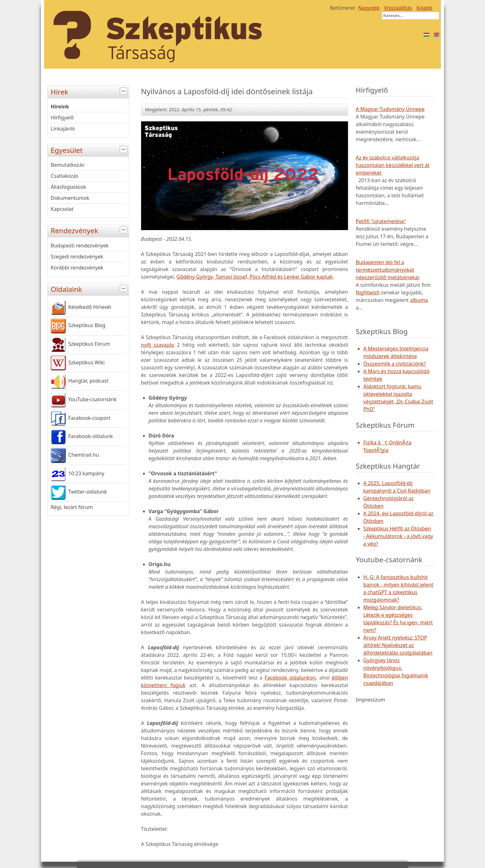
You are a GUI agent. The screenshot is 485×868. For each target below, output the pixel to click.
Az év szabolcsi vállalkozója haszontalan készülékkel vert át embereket (393, 165)
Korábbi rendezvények (77, 268)
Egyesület (90, 150)
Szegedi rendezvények (77, 257)
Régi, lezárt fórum (72, 507)
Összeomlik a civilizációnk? (395, 364)
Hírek (90, 91)
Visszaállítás (398, 8)
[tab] (124, 91)
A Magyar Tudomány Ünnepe (390, 109)
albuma (419, 300)
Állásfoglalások (68, 187)
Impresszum (371, 700)
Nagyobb (369, 8)
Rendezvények (90, 230)
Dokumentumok (70, 198)
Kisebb (425, 8)
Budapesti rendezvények (80, 246)
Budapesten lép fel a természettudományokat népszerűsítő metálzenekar (388, 270)
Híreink (60, 107)
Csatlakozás (65, 176)
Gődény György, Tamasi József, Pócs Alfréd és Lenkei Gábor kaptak (254, 277)
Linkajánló (63, 129)
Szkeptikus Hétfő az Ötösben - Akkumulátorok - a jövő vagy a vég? (398, 536)
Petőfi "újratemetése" (381, 221)
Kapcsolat (62, 209)
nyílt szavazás (158, 345)
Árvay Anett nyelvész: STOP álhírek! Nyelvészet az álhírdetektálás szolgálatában (398, 645)
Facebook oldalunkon (290, 678)
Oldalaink (90, 289)
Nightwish (368, 292)
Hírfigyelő (62, 118)
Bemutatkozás (68, 165)
